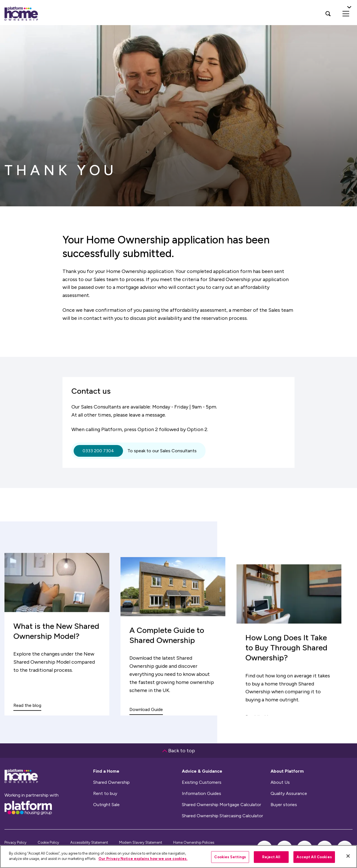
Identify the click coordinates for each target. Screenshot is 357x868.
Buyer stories (284, 805)
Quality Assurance (289, 794)
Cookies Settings (230, 857)
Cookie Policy (48, 842)
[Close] (348, 856)
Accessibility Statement (89, 842)
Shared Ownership (111, 782)
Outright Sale (106, 805)
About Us (280, 782)
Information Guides (202, 794)
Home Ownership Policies (194, 842)
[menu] (346, 14)
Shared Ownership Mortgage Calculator (221, 805)
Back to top (179, 751)
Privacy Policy (15, 842)
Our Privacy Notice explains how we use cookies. (143, 859)
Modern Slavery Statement (141, 842)
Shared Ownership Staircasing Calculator (222, 816)
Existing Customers (202, 782)
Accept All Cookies (314, 857)
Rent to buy (105, 794)
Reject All (271, 857)
